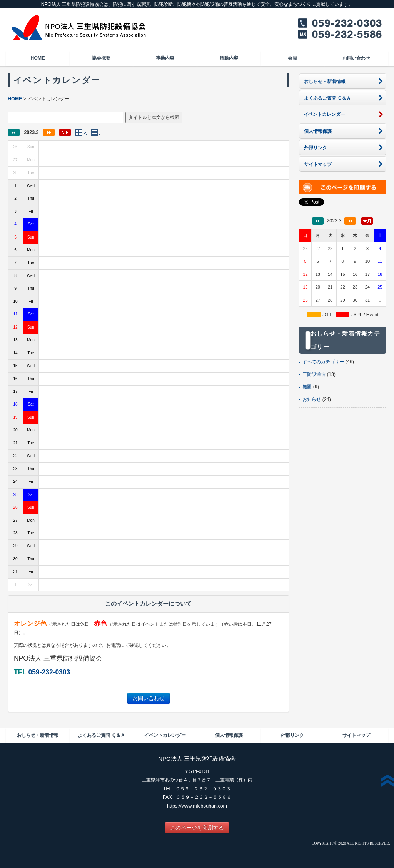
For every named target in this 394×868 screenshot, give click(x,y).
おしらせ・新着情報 (38, 735)
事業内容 (165, 58)
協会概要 (101, 58)
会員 (292, 58)
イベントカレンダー (165, 735)
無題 (307, 387)
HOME (38, 58)
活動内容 (229, 58)
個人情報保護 (229, 735)
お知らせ (312, 399)
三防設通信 (314, 374)
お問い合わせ (356, 58)
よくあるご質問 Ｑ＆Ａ (101, 735)
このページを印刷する (197, 828)
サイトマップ (356, 735)
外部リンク (292, 735)
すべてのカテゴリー (323, 362)
